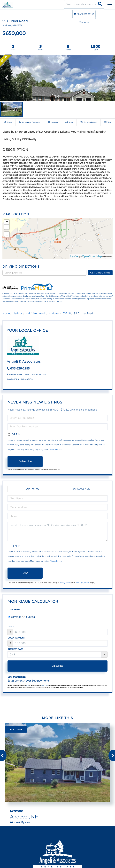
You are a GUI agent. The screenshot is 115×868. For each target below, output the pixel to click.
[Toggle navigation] (110, 4)
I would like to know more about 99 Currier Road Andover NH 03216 (58, 531)
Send (25, 573)
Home (6, 313)
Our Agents (27, 379)
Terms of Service (82, 583)
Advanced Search (86, 14)
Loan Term (14, 609)
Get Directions (100, 273)
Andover (54, 313)
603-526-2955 (20, 368)
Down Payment (16, 638)
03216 (67, 313)
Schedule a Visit (82, 489)
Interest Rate (15, 649)
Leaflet (75, 256)
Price (11, 627)
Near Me (86, 22)
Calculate (58, 666)
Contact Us (13, 379)
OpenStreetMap (92, 256)
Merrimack (39, 313)
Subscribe (25, 461)
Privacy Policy (55, 449)
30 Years (15, 617)
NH (28, 313)
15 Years (28, 617)
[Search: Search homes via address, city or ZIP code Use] (84, 4)
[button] (100, 4)
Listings (18, 313)
